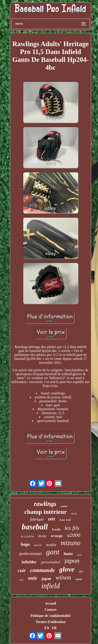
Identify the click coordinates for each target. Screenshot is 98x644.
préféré (64, 506)
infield (50, 586)
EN (47, 628)
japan (46, 579)
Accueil (51, 603)
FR (54, 628)
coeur (79, 579)
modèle (51, 545)
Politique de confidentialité (51, 616)
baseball (35, 527)
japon (72, 561)
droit (79, 555)
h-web (56, 529)
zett (52, 519)
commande (43, 570)
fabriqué (37, 519)
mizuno (71, 543)
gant (53, 552)
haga (25, 544)
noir (33, 578)
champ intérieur (46, 512)
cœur (21, 580)
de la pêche (27, 536)
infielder (29, 562)
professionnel (30, 554)
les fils (72, 528)
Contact (50, 610)
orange (57, 536)
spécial (38, 545)
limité (68, 554)
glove (67, 569)
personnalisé (51, 562)
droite (42, 536)
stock (74, 514)
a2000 (74, 535)
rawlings (45, 504)
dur (81, 571)
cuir (22, 570)
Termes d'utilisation (51, 622)
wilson (63, 577)
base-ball (65, 520)
